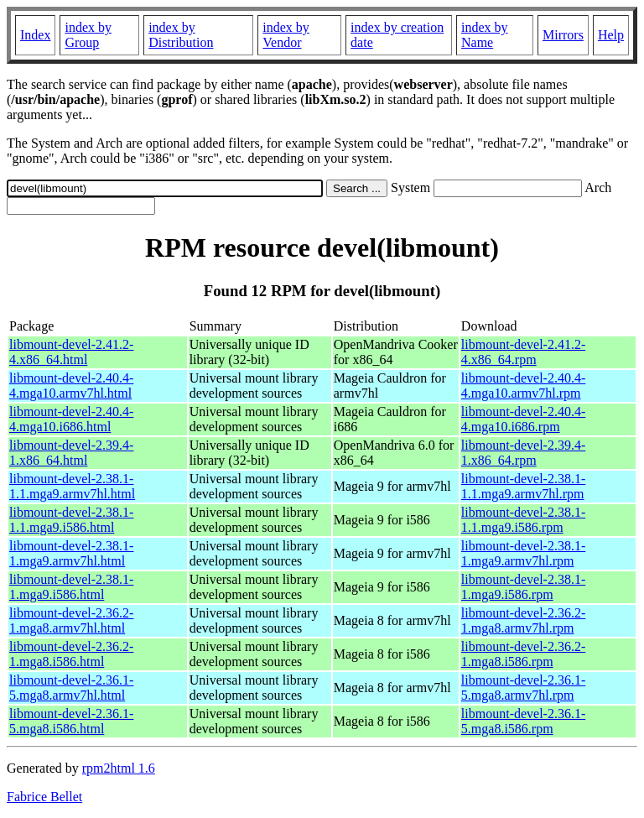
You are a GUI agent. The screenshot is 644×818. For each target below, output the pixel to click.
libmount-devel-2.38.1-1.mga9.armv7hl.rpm (523, 553)
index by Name (485, 35)
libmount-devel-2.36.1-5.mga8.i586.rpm (523, 721)
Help (611, 35)
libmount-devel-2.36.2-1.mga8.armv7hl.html (71, 620)
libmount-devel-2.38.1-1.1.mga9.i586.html (71, 520)
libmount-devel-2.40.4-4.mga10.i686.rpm (523, 419)
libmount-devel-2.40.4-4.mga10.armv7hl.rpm (523, 386)
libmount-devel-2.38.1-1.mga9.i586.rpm (523, 587)
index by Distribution (181, 35)
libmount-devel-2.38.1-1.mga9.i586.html (71, 587)
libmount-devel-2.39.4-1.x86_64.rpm (523, 453)
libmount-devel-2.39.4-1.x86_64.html (71, 453)
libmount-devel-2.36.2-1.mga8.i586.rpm (523, 654)
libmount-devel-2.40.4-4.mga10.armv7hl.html (71, 386)
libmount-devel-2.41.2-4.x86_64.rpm (523, 352)
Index (35, 35)
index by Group (88, 35)
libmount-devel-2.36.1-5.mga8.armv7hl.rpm (523, 688)
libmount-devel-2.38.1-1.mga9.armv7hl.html (71, 553)
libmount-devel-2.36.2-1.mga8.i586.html (71, 654)
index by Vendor (286, 35)
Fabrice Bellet (44, 797)
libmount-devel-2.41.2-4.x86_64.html (71, 352)
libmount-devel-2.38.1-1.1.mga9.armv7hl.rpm (523, 486)
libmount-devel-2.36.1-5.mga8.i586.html (71, 721)
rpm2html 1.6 (119, 768)
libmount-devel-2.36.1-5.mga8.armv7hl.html (71, 688)
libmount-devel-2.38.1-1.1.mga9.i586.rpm (523, 520)
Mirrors (563, 35)
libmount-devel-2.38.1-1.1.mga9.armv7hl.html (72, 486)
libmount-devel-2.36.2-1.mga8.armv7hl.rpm (523, 620)
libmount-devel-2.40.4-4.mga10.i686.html (71, 419)
